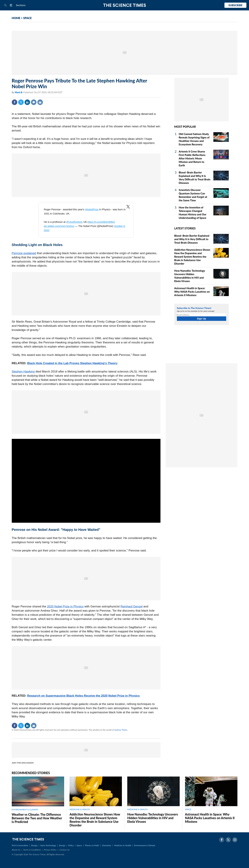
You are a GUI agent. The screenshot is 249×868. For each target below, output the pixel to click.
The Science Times (125, 5)
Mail (40, 102)
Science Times (121, 730)
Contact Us (64, 850)
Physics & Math (92, 845)
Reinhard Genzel (132, 606)
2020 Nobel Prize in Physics (65, 606)
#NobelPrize (92, 209)
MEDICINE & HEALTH (80, 809)
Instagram (235, 840)
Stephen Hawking (23, 372)
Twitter (21, 102)
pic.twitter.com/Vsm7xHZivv (59, 226)
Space (79, 845)
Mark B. (19, 92)
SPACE (27, 18)
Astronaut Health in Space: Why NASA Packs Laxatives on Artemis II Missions (192, 292)
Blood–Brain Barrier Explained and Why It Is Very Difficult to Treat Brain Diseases (192, 239)
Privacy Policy (50, 850)
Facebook (15, 102)
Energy (62, 845)
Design (34, 845)
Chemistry (107, 845)
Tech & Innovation (20, 845)
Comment (34, 102)
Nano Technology (48, 845)
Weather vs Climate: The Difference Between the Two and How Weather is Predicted (37, 818)
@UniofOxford (74, 222)
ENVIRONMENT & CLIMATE (25, 810)
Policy (71, 845)
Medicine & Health (123, 845)
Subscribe (235, 5)
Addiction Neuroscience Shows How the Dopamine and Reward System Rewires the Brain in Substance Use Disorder (192, 257)
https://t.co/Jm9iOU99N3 (101, 222)
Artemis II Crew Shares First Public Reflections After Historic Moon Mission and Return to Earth (192, 158)
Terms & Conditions (32, 850)
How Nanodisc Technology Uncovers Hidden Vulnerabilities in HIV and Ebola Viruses (153, 818)
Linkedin (27, 102)
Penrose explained (24, 253)
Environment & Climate (145, 845)
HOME (16, 18)
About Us (16, 850)
